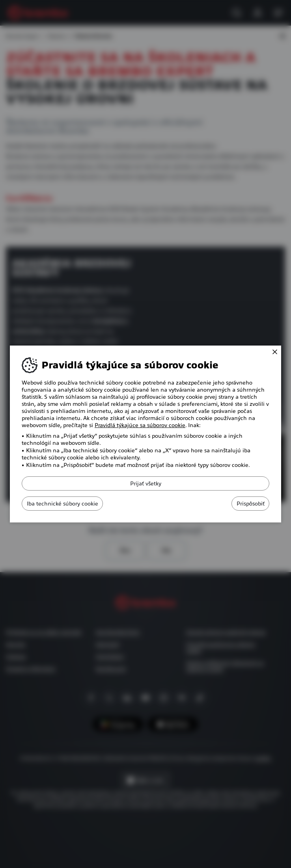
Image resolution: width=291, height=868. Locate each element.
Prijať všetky (146, 483)
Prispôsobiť (243, 504)
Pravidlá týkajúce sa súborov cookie (140, 425)
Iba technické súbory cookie (70, 504)
